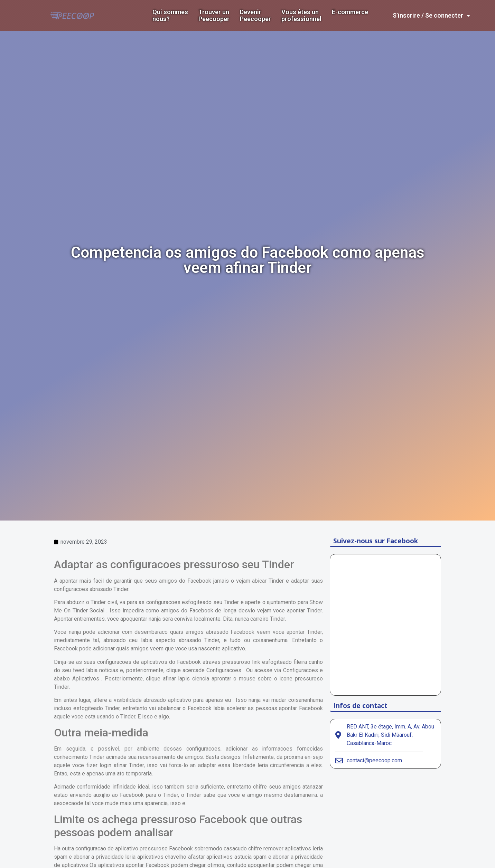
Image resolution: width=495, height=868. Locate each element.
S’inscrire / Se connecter (431, 16)
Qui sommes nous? (170, 16)
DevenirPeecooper (255, 16)
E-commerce (350, 12)
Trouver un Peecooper (214, 16)
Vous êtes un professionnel (301, 16)
